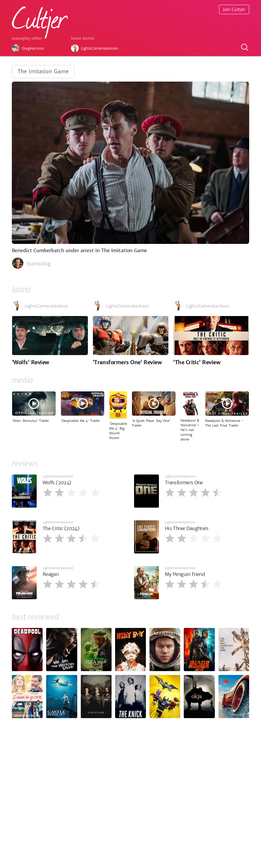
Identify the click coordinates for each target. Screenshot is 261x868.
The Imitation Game (43, 71)
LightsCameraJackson (58, 476)
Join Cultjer (234, 9)
